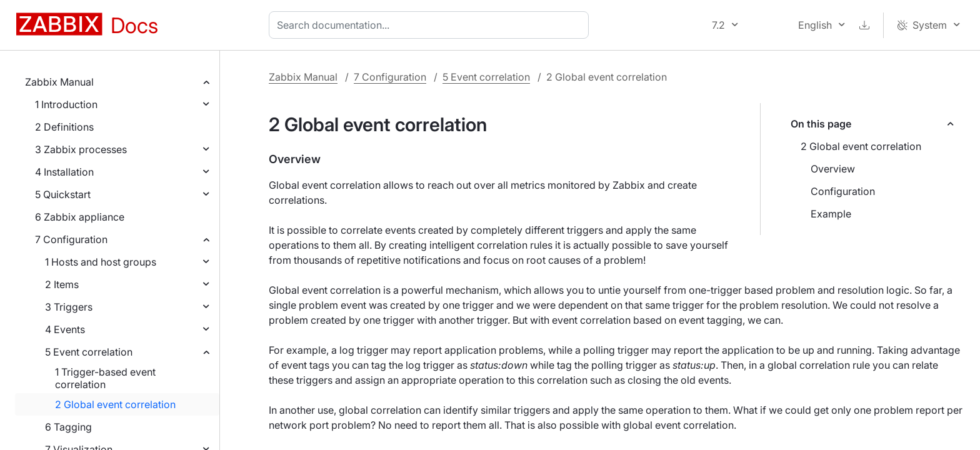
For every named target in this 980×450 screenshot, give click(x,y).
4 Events (65, 329)
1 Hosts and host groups (101, 262)
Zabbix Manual (59, 82)
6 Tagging (68, 427)
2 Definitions (64, 127)
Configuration (843, 191)
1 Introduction (66, 104)
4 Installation (64, 172)
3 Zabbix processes (81, 149)
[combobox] (431, 25)
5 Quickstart (63, 194)
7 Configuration (71, 239)
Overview (833, 169)
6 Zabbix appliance (80, 217)
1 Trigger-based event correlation (105, 378)
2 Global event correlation (115, 404)
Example (831, 214)
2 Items (62, 284)
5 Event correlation (89, 352)
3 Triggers (69, 307)
